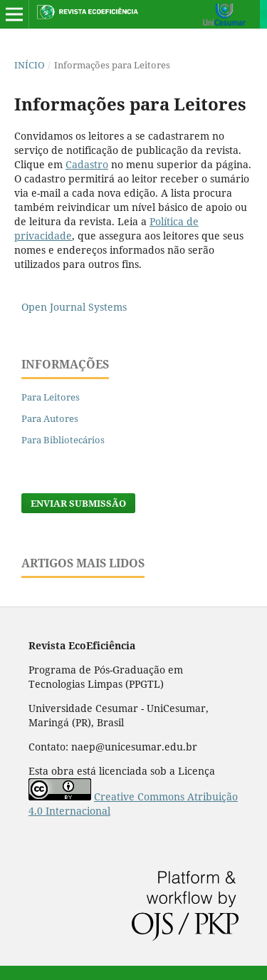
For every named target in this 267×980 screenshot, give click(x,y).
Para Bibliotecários (63, 440)
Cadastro (87, 164)
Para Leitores (51, 397)
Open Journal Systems (74, 307)
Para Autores (50, 418)
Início (30, 65)
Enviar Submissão (78, 503)
